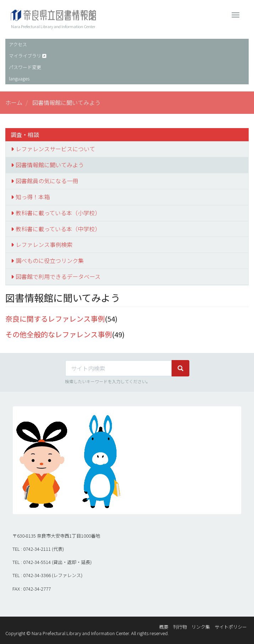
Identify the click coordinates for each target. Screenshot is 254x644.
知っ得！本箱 (33, 197)
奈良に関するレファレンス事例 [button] (55, 319)
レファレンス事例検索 (44, 244)
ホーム (14, 102)
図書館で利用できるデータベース (58, 276)
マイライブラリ (25, 56)
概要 (164, 627)
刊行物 (180, 627)
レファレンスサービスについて (55, 149)
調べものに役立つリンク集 (50, 260)
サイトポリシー (231, 627)
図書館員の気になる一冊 (47, 181)
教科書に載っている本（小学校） (58, 213)
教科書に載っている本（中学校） (58, 229)
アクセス (18, 44)
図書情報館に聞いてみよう (50, 165)
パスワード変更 (25, 67)
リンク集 (201, 627)
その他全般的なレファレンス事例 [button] (59, 334)
